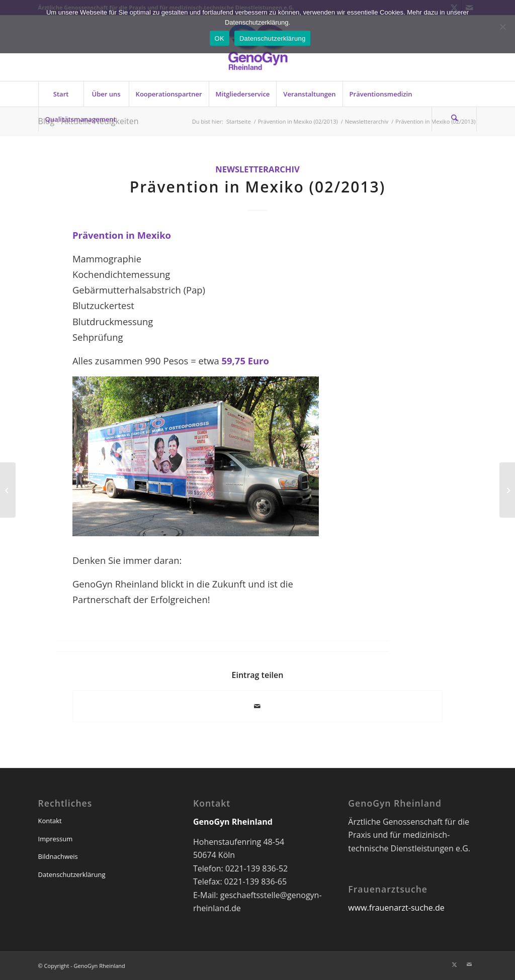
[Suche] (454, 119)
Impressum (56, 839)
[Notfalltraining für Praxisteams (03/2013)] (507, 490)
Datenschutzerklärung (72, 874)
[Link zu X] (454, 964)
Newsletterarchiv (257, 169)
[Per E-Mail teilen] (257, 706)
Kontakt (50, 821)
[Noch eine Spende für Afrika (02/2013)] (8, 490)
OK (220, 38)
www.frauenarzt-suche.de (396, 908)
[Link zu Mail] (469, 964)
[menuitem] (61, 94)
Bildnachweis (58, 856)
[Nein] (502, 27)
